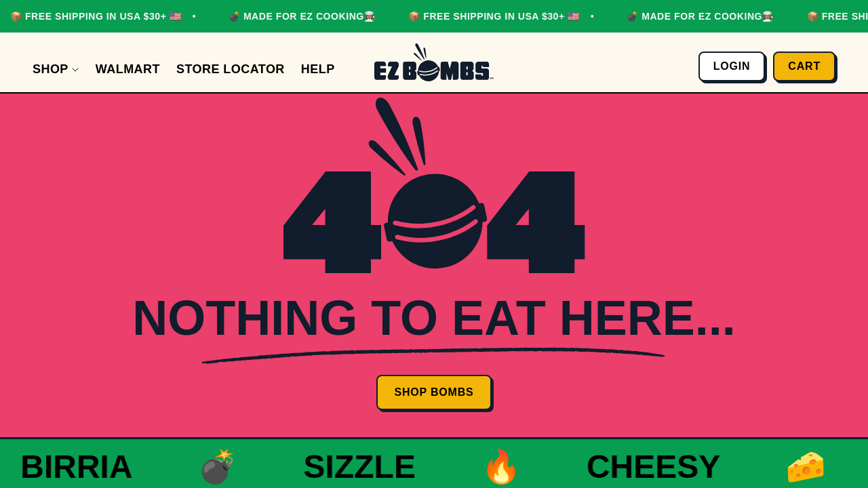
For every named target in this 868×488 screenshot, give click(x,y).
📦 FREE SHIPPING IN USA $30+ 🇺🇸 (93, 16)
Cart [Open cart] (804, 66)
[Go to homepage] (434, 62)
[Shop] (56, 69)
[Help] (318, 69)
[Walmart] (128, 69)
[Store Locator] (231, 69)
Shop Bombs (434, 392)
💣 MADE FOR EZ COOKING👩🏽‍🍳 (299, 16)
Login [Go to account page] (732, 66)
